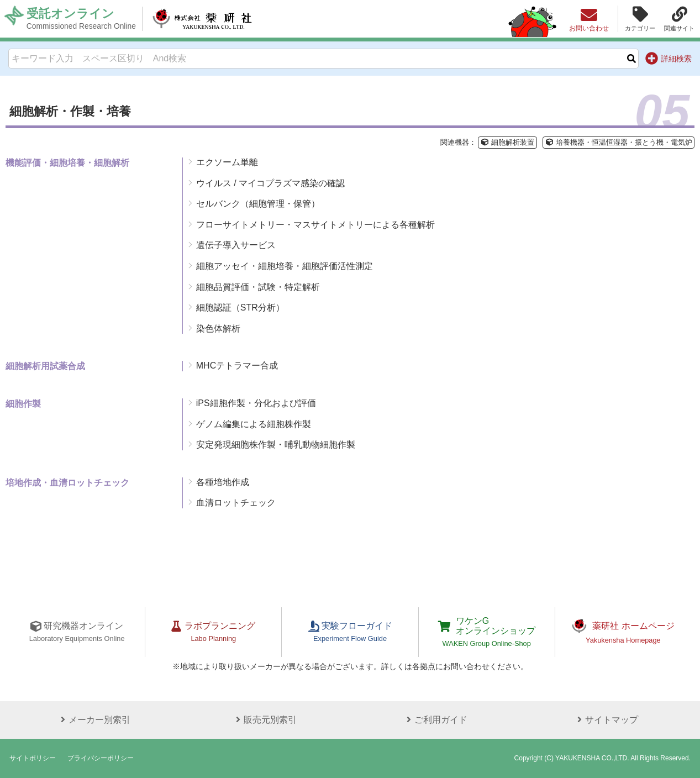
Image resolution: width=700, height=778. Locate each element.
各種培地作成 (223, 482)
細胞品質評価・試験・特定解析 (258, 287)
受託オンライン (81, 19)
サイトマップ (606, 720)
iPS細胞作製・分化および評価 (256, 403)
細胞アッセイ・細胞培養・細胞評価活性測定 (285, 266)
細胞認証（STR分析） (240, 307)
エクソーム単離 (227, 162)
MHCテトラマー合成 (237, 366)
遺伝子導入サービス (236, 245)
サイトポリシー (33, 758)
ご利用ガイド (435, 720)
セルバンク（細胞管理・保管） (258, 204)
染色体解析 (218, 328)
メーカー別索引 (94, 720)
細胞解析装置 (507, 142)
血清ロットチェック (236, 503)
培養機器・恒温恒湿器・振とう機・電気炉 (619, 142)
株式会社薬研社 (202, 19)
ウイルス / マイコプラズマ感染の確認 (270, 183)
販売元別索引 (265, 720)
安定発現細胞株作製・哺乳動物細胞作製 (276, 445)
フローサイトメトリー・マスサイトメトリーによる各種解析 (315, 225)
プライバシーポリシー (101, 758)
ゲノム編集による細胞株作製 (254, 424)
